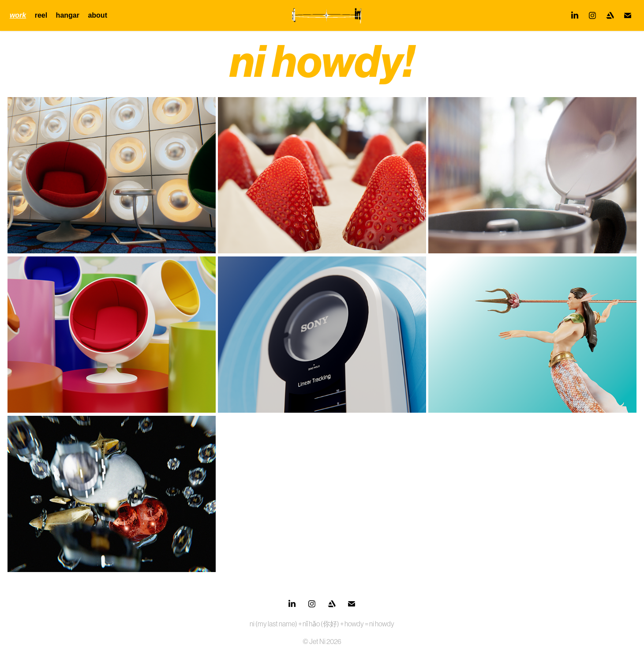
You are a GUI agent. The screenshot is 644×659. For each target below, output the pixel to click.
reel (41, 15)
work (18, 15)
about (97, 15)
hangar (68, 15)
